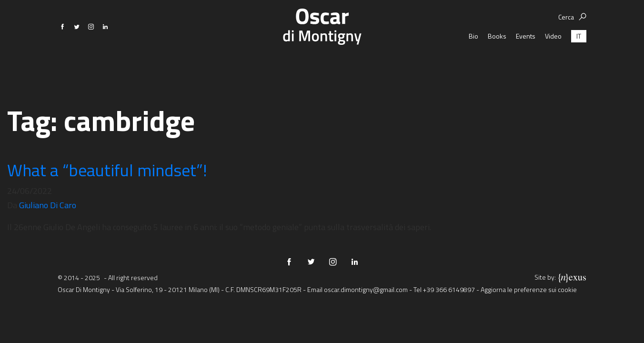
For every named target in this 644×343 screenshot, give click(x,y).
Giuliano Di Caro (48, 205)
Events (526, 66)
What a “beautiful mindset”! (107, 170)
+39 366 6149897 (449, 289)
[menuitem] (579, 66)
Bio (473, 66)
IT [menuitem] (579, 66)
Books (497, 66)
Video (553, 66)
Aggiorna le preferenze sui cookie (529, 289)
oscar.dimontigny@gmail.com (366, 289)
